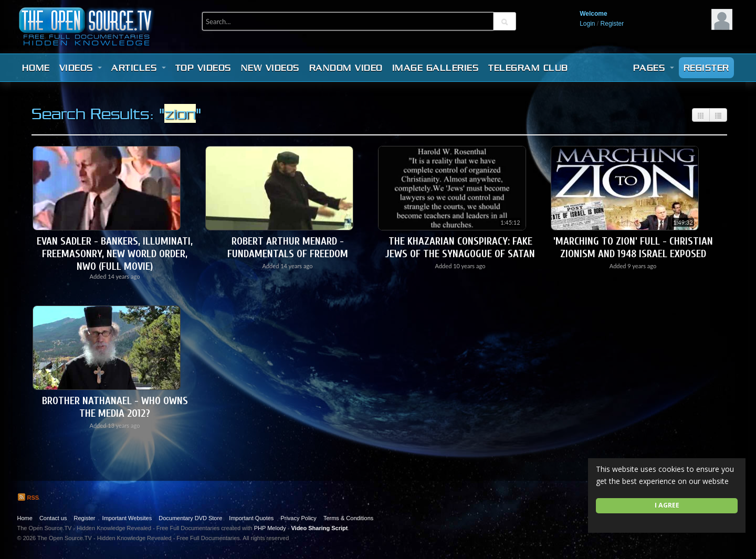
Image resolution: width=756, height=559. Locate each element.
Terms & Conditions (348, 518)
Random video (346, 68)
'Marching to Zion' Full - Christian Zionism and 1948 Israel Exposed (633, 247)
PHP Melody (270, 528)
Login (587, 24)
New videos (270, 68)
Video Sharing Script (319, 528)
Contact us (53, 518)
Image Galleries (436, 68)
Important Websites (127, 518)
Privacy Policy (298, 518)
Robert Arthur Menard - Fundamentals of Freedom (288, 247)
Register (612, 24)
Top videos (203, 68)
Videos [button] (81, 68)
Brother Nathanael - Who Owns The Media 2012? (115, 407)
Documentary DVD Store (190, 518)
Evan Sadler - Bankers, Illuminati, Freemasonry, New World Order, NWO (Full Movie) (115, 254)
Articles (139, 68)
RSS (28, 498)
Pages (654, 68)
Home (36, 68)
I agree (667, 505)
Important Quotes (251, 518)
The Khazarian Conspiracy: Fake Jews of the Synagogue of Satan (460, 247)
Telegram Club (528, 68)
